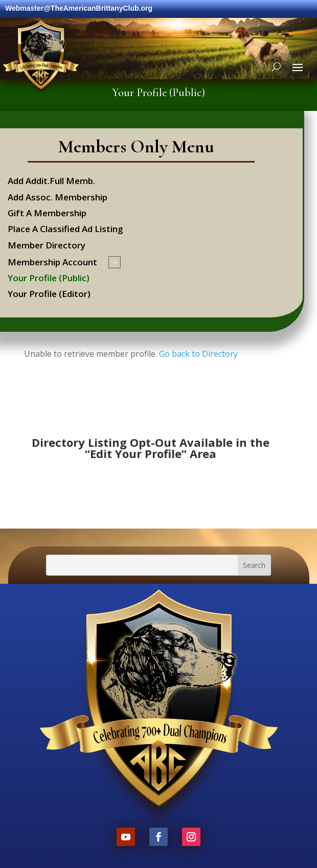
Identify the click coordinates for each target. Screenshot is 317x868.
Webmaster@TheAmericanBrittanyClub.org (79, 8)
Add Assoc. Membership (58, 198)
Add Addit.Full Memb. (51, 182)
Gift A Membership (47, 214)
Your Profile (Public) (49, 279)
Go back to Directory (198, 354)
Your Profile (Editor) (49, 295)
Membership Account (52, 263)
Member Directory (47, 246)
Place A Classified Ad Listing (65, 230)
